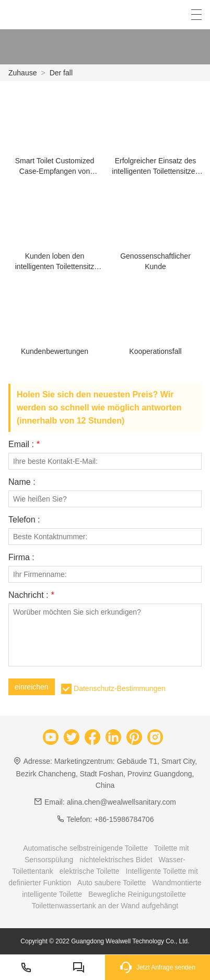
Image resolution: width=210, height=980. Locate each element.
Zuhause (22, 73)
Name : (22, 482)
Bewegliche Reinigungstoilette (137, 894)
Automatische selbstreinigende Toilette (85, 848)
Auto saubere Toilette (112, 883)
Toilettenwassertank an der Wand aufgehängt (105, 906)
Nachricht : (31, 595)
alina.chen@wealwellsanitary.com (121, 802)
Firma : (21, 558)
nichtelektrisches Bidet (116, 860)
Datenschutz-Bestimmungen (120, 688)
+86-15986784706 (124, 819)
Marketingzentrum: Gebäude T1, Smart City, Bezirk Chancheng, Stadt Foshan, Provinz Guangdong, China (107, 773)
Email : (24, 444)
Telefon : (24, 520)
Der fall (61, 73)
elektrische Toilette (90, 871)
